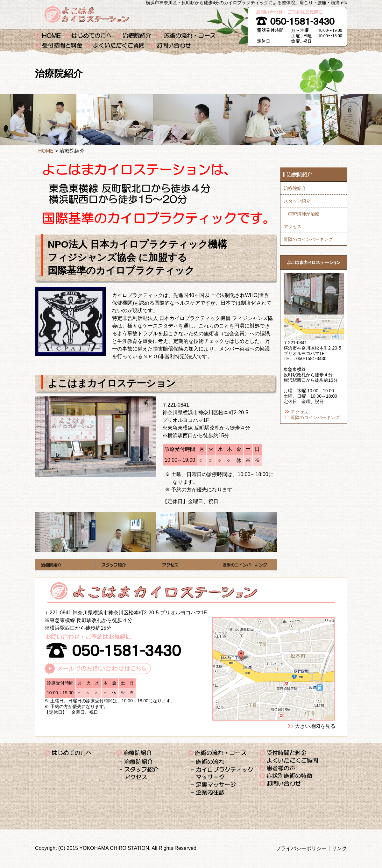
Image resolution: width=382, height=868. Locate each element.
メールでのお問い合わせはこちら (98, 669)
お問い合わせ (173, 45)
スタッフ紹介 (297, 201)
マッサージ (209, 777)
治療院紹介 (136, 36)
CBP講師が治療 (304, 214)
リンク (339, 848)
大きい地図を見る (315, 726)
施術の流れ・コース (187, 36)
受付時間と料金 (60, 45)
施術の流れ (208, 762)
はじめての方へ (90, 36)
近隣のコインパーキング (308, 239)
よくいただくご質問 (118, 45)
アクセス (293, 227)
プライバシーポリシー (301, 848)
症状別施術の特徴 (286, 776)
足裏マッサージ (215, 785)
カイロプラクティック (222, 770)
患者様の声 (279, 768)
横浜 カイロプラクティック (50, 36)
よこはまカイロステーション (87, 14)
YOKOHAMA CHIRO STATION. (115, 848)
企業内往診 (209, 793)
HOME (46, 151)
